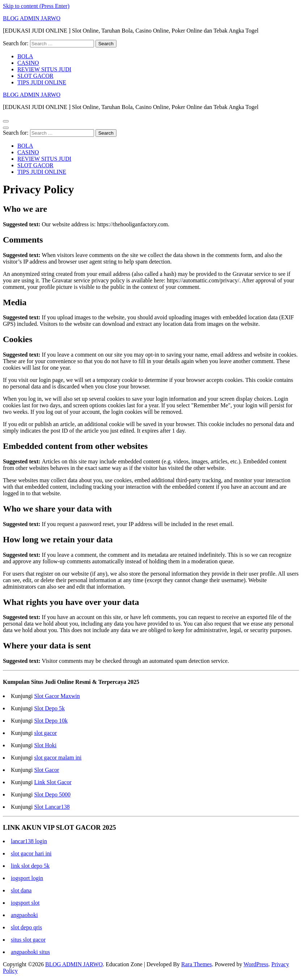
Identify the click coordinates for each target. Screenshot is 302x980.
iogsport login (27, 878)
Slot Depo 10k (51, 721)
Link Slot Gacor (53, 782)
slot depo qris (26, 927)
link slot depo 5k (30, 866)
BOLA (25, 56)
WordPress (256, 964)
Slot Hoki (45, 745)
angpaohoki (24, 915)
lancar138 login (29, 841)
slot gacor (45, 733)
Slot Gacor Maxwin (57, 696)
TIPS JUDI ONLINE (42, 82)
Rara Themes (197, 964)
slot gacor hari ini (31, 853)
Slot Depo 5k (49, 708)
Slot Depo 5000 (52, 794)
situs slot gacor (28, 940)
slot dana (21, 890)
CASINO (28, 63)
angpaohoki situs (30, 952)
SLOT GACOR (35, 76)
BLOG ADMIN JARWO (32, 18)
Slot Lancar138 (52, 807)
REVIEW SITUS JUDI (44, 69)
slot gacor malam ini (58, 758)
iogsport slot (25, 903)
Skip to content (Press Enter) (36, 6)
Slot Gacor (46, 770)
